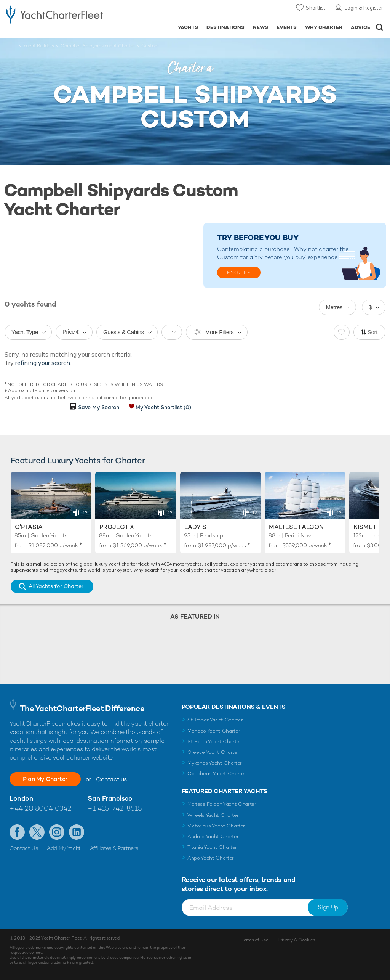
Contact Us (24, 848)
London (21, 798)
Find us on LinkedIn (77, 832)
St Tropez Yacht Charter (215, 720)
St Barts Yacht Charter (214, 741)
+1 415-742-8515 (115, 808)
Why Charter (324, 27)
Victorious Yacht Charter (216, 826)
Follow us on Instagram (57, 832)
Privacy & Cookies (296, 940)
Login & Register (364, 8)
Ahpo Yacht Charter (211, 858)
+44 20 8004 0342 (40, 808)
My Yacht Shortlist (163, 407)
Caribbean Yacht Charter (217, 774)
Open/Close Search (380, 27)
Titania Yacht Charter (212, 847)
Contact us (113, 779)
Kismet (365, 527)
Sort (372, 332)
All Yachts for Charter (56, 586)
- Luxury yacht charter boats (54, 14)
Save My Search (99, 407)
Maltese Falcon (296, 527)
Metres (334, 307)
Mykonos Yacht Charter (215, 763)
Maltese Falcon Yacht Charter (222, 804)
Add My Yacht (64, 848)
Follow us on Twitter (37, 832)
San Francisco (110, 798)
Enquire (239, 273)
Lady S (195, 527)
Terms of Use (255, 940)
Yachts (188, 27)
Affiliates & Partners (114, 848)
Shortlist (316, 8)
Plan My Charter (46, 779)
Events (287, 27)
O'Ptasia (29, 527)
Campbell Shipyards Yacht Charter (98, 46)
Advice (360, 27)
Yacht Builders (39, 46)
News (261, 27)
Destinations (225, 27)
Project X (117, 527)
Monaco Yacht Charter (214, 731)
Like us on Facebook (17, 832)
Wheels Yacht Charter (213, 815)
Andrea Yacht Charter (213, 836)
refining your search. (43, 363)
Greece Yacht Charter (213, 752)
